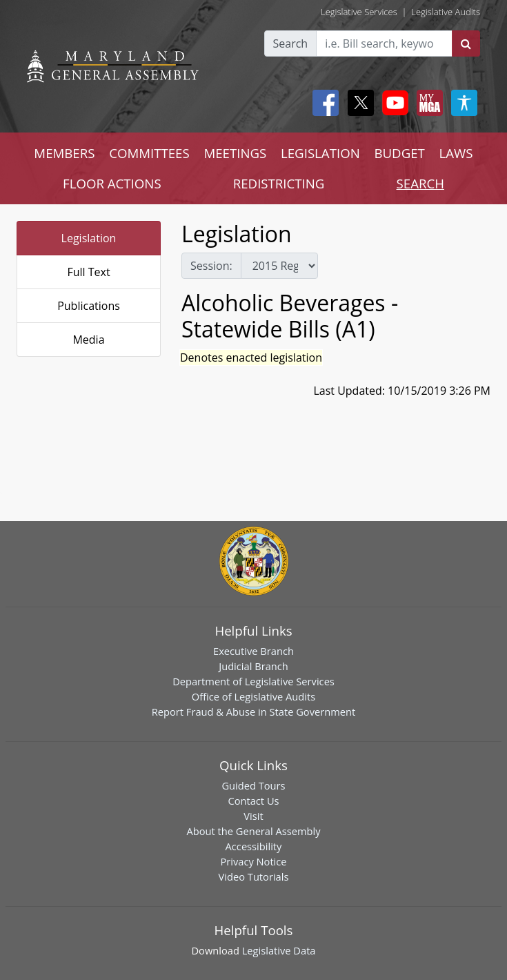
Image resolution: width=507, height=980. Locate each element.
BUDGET (399, 153)
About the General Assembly (253, 831)
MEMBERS (64, 153)
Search (291, 43)
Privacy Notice (253, 861)
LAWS (456, 153)
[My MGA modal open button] (427, 103)
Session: (211, 266)
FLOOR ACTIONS (112, 183)
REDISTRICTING (279, 183)
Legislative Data (279, 950)
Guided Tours (253, 785)
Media (88, 340)
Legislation (89, 238)
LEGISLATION (320, 153)
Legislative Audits (446, 12)
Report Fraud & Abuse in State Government (254, 712)
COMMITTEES (149, 153)
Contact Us (253, 801)
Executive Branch (254, 651)
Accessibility (254, 846)
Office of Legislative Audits (254, 696)
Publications (89, 306)
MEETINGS (235, 153)
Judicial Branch (254, 666)
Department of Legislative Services (254, 681)
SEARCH (420, 183)
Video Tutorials (254, 876)
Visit (253, 816)
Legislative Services (359, 12)
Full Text (88, 272)
